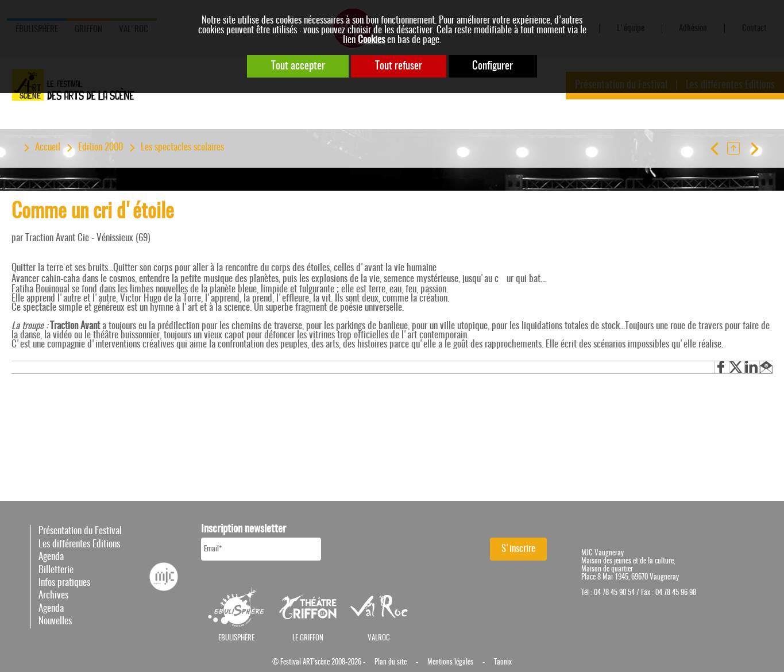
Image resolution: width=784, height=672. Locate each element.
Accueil (48, 148)
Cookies (371, 40)
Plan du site (391, 662)
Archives (53, 595)
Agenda (51, 557)
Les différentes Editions (79, 544)
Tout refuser (399, 66)
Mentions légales (450, 662)
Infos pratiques (64, 583)
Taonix (503, 662)
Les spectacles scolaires (182, 148)
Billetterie (56, 570)
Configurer (493, 66)
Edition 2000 (101, 148)
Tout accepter (298, 66)
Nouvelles (55, 621)
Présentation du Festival (80, 531)
